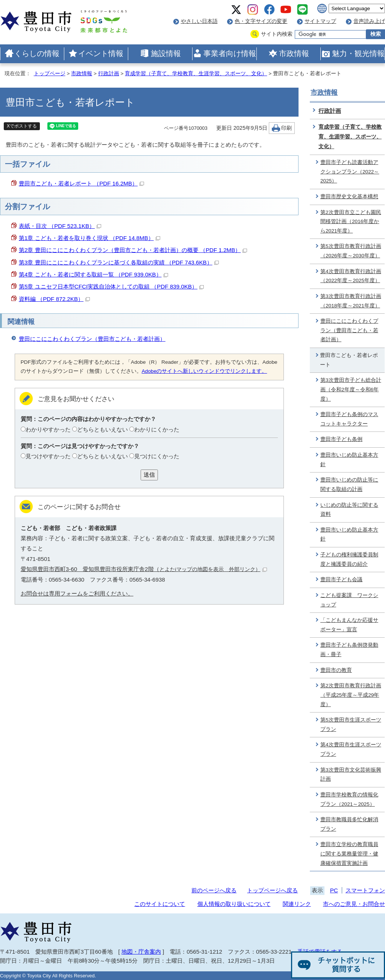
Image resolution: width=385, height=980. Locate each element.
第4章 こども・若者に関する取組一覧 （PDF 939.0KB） (93, 274)
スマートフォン (365, 890)
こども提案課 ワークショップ (349, 600)
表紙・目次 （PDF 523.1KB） (60, 226)
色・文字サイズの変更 (261, 21)
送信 (149, 475)
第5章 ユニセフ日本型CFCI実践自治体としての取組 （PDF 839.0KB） (111, 286)
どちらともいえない (102, 429)
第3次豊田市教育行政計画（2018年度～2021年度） (351, 301)
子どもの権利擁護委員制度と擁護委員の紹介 (349, 559)
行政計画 (109, 74)
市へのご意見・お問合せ (354, 904)
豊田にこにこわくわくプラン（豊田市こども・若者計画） (92, 339)
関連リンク (297, 904)
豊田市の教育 (336, 670)
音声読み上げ (369, 21)
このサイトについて (160, 904)
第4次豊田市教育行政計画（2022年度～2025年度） (351, 276)
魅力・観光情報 (358, 53)
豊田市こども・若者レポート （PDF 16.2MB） (81, 183)
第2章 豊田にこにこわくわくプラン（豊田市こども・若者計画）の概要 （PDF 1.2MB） (133, 250)
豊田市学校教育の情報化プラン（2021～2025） (349, 799)
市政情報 (294, 53)
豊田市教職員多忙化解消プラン (349, 824)
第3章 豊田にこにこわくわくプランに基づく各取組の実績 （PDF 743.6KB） (119, 262)
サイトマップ (320, 21)
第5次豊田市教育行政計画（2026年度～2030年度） (351, 251)
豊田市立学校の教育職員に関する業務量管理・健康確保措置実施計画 (349, 854)
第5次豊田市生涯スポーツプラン (351, 725)
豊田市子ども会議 (341, 580)
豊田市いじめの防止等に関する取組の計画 (349, 485)
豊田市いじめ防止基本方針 (349, 460)
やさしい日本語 (199, 21)
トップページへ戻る (272, 890)
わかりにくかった (157, 429)
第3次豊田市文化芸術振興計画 (351, 775)
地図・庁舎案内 (141, 952)
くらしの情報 (37, 53)
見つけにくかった (157, 456)
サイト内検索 (277, 34)
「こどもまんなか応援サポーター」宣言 (349, 625)
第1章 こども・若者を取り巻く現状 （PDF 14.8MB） (89, 238)
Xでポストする (22, 126)
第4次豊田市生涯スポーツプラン (351, 749)
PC (334, 890)
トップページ (50, 74)
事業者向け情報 (230, 53)
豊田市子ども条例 (341, 439)
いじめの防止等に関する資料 (349, 510)
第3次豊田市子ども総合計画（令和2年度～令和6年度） (351, 389)
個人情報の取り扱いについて (234, 904)
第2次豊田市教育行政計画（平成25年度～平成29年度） (351, 695)
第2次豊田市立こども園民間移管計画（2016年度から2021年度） (351, 222)
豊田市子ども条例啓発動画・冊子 (349, 650)
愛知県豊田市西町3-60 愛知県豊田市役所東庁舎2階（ (144, 569)
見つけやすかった (48, 456)
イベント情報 (101, 53)
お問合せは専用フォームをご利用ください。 (77, 593)
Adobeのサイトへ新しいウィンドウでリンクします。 (205, 371)
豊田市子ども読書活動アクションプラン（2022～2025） (350, 172)
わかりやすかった (48, 429)
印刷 (286, 128)
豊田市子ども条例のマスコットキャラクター (349, 419)
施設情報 (166, 53)
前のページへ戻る (214, 890)
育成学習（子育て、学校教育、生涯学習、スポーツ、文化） (196, 74)
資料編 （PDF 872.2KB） (54, 299)
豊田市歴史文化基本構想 (349, 197)
